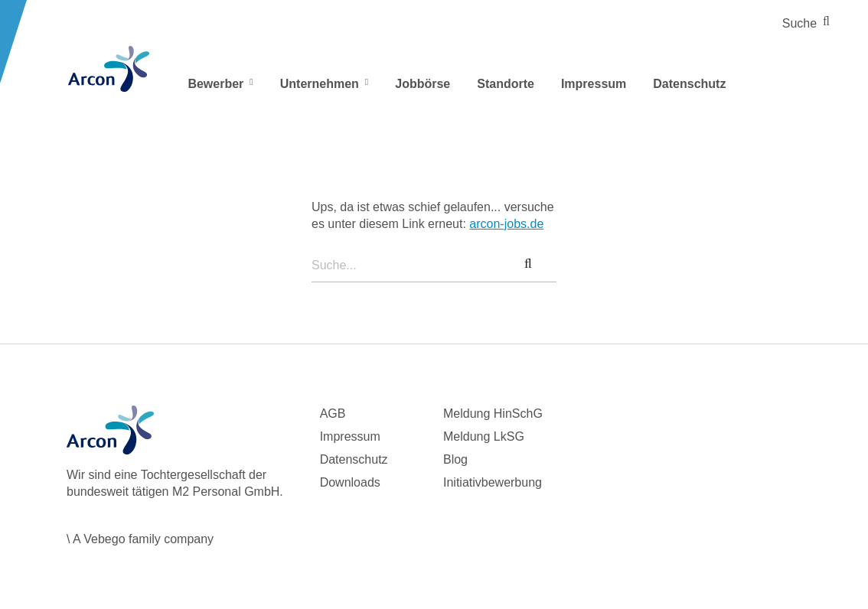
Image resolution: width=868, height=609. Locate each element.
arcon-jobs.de (506, 224)
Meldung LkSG (484, 436)
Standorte (506, 84)
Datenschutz (689, 84)
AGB (333, 414)
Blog (455, 459)
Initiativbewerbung (493, 482)
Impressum (594, 84)
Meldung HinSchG (493, 414)
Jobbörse (423, 84)
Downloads (350, 482)
